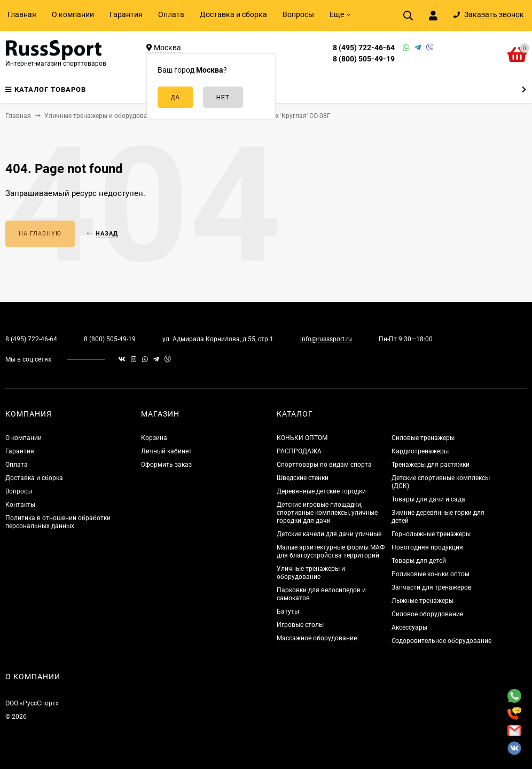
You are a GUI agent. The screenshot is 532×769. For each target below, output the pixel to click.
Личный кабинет (166, 451)
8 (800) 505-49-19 (364, 59)
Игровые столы (300, 625)
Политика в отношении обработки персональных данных (58, 522)
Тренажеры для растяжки (431, 465)
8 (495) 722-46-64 (364, 48)
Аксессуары (409, 627)
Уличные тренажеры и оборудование (311, 573)
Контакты (20, 505)
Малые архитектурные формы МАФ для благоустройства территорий (331, 551)
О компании (73, 14)
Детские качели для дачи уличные (329, 534)
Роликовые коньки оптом (431, 574)
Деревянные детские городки (321, 491)
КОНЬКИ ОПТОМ (302, 438)
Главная (22, 14)
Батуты (288, 611)
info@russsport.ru (326, 339)
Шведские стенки (303, 478)
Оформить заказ (166, 465)
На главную (40, 234)
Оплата (171, 14)
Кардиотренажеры (420, 451)
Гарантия (126, 14)
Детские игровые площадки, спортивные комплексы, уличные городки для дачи (327, 513)
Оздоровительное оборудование (441, 641)
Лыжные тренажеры (423, 601)
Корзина (154, 438)
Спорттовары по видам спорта (324, 465)
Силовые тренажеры (423, 438)
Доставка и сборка (233, 14)
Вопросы (298, 14)
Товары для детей (419, 561)
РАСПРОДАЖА (299, 451)
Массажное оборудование (317, 638)
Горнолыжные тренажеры (431, 534)
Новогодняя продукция (427, 547)
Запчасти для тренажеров (432, 587)
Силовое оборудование (427, 614)
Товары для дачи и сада (428, 499)
